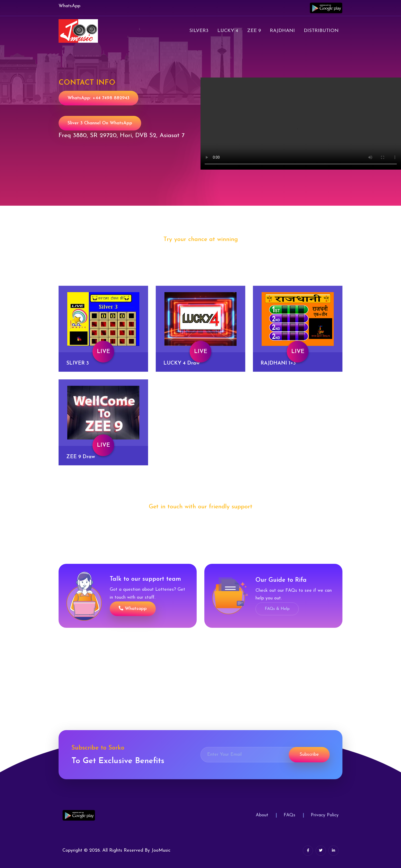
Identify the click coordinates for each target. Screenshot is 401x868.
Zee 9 (254, 31)
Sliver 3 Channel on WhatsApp (100, 123)
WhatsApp (69, 6)
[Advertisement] (153, 694)
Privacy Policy (325, 815)
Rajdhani (282, 31)
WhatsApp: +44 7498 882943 (98, 98)
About (262, 815)
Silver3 (199, 31)
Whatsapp (133, 608)
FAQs (289, 815)
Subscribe (309, 755)
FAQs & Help (277, 609)
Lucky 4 (228, 31)
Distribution (321, 31)
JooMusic (161, 850)
